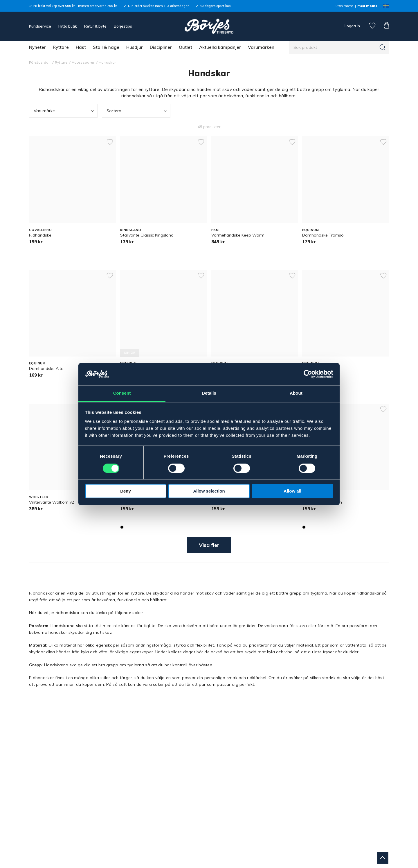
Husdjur (135, 47)
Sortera (137, 111)
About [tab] (296, 393)
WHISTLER (39, 497)
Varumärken (261, 47)
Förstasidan (40, 62)
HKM (215, 230)
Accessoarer (83, 62)
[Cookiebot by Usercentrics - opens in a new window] (308, 374)
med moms (367, 6)
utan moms (344, 6)
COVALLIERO (40, 230)
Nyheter (37, 47)
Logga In (352, 26)
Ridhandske (40, 235)
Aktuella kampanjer (220, 47)
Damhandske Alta (46, 368)
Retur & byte (95, 26)
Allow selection (209, 491)
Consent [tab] (122, 393)
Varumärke (64, 111)
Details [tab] (209, 393)
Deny (126, 491)
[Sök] (383, 47)
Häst (81, 47)
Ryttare (61, 47)
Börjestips (123, 26)
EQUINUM (310, 230)
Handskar (107, 62)
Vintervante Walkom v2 (52, 502)
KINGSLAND (131, 230)
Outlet (185, 47)
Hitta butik (68, 26)
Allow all (292, 491)
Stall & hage (106, 47)
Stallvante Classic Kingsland (147, 235)
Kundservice (40, 26)
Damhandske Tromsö (323, 235)
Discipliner (161, 47)
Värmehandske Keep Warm (238, 235)
